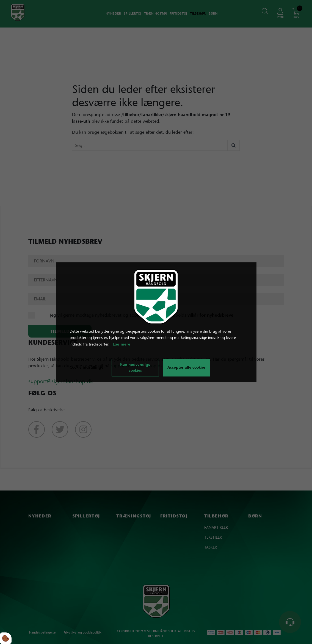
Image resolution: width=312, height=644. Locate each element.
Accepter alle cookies (187, 368)
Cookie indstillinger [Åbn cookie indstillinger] (87, 367)
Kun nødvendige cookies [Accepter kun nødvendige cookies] (135, 367)
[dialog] (156, 322)
